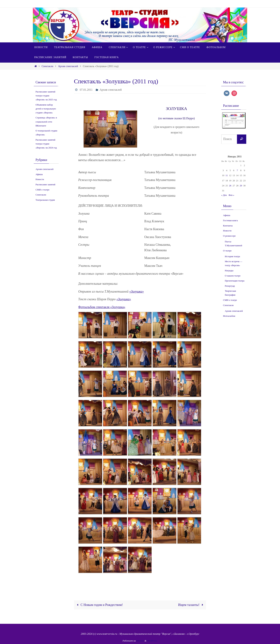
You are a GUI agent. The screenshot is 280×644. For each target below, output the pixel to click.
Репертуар (230, 286)
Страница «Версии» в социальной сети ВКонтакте (46, 122)
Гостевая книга (230, 220)
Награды (229, 270)
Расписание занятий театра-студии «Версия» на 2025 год (46, 96)
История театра (232, 256)
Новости (40, 179)
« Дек (224, 195)
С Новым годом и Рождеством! (99, 605)
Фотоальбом (229, 316)
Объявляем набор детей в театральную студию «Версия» (46, 109)
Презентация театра (235, 281)
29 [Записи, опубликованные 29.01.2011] (241, 186)
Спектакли (47, 66)
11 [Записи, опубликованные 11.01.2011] (227, 175)
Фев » (231, 195)
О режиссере (229, 236)
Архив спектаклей (68, 66)
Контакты (228, 226)
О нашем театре (233, 276)
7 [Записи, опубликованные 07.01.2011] (237, 170)
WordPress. (152, 641)
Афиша (39, 174)
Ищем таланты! (191, 605)
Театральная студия (45, 200)
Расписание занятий (45, 184)
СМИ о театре (42, 190)
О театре (227, 251)
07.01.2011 (86, 90)
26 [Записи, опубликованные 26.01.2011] (230, 186)
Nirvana (140, 641)
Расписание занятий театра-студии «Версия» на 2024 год (46, 144)
